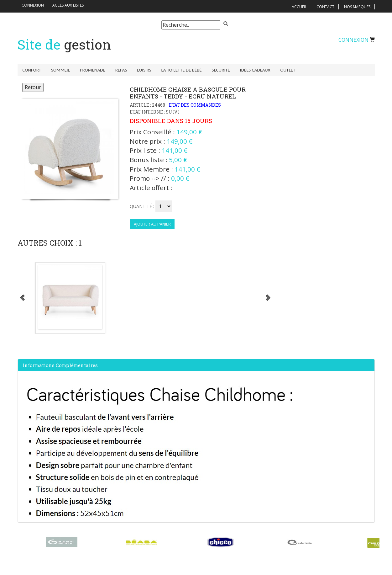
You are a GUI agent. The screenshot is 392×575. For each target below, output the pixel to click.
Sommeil (60, 70)
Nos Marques (357, 7)
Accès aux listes (68, 5)
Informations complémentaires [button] (60, 365)
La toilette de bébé (182, 70)
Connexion (33, 5)
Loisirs (144, 70)
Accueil (299, 7)
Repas (121, 70)
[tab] (196, 365)
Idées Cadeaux (255, 70)
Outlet (288, 70)
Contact (325, 7)
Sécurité (221, 70)
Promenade (93, 70)
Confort (32, 70)
